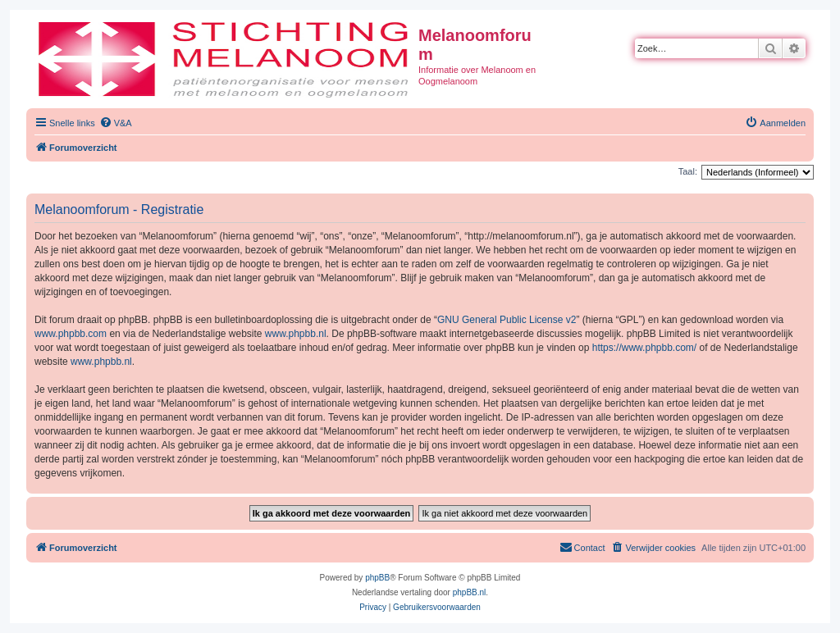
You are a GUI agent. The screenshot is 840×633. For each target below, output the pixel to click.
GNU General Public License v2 (507, 320)
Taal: (688, 171)
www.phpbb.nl (296, 334)
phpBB (377, 578)
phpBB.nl (470, 592)
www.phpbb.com (71, 334)
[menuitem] (116, 123)
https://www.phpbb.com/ (644, 348)
